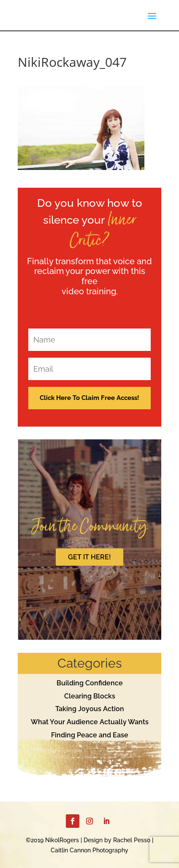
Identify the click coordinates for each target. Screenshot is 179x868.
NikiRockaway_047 (72, 62)
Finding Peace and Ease (90, 735)
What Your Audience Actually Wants (90, 722)
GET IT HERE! (89, 557)
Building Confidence (90, 683)
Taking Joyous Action (90, 709)
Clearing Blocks (90, 696)
